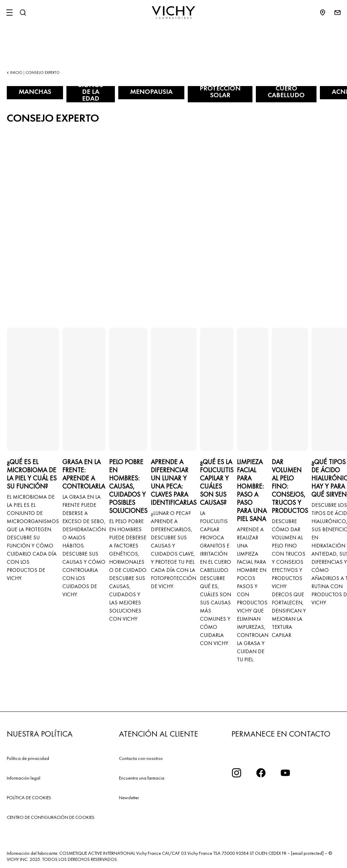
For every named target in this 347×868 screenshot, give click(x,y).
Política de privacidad (28, 758)
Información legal (24, 778)
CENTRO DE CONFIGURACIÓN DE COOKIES (51, 817)
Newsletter (129, 798)
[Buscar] (23, 13)
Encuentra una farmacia (142, 778)
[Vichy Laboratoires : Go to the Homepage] (173, 13)
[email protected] (307, 853)
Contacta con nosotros (141, 758)
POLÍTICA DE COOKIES (29, 798)
